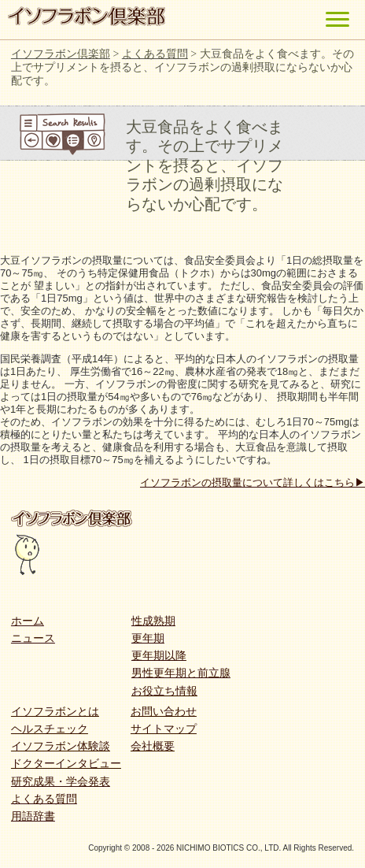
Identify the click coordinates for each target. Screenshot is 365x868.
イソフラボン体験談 (61, 746)
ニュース (33, 638)
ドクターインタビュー (66, 763)
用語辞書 (33, 816)
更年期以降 (159, 655)
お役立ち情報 (164, 691)
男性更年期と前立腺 (181, 673)
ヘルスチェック (50, 729)
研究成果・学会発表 (61, 781)
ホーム (28, 621)
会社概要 (153, 746)
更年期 (148, 638)
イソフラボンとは (55, 711)
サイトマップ (164, 729)
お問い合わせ (164, 711)
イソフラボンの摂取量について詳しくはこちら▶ (253, 482)
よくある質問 (44, 799)
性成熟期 (153, 621)
